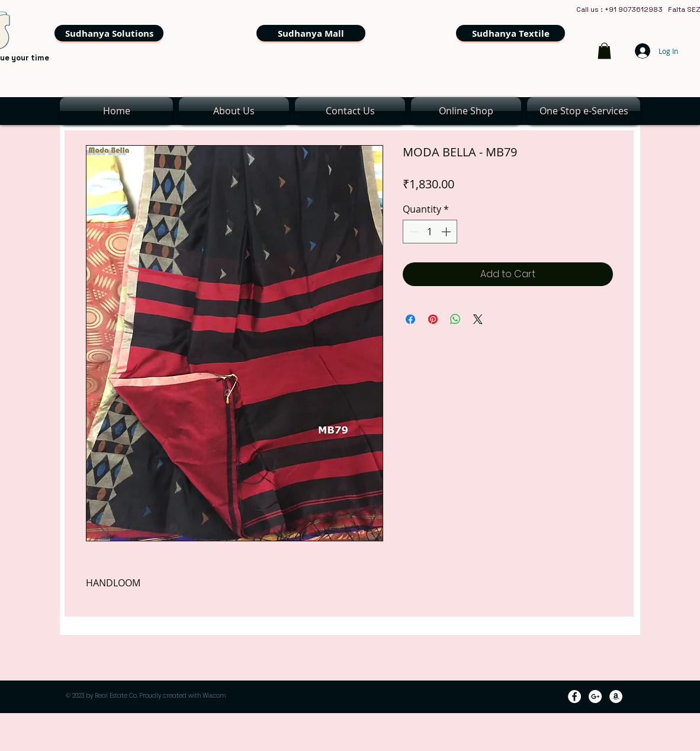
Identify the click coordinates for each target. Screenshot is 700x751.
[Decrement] (413, 232)
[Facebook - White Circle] (574, 697)
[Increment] (447, 232)
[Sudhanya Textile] (510, 33)
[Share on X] (478, 319)
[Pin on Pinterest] (433, 319)
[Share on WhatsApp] (455, 319)
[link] (604, 51)
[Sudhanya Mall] (311, 33)
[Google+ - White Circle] (595, 697)
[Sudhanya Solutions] (109, 33)
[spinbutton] (430, 232)
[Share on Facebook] (410, 319)
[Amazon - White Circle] (616, 697)
